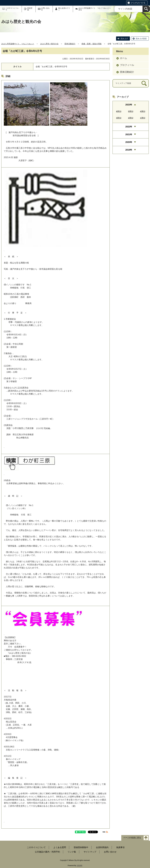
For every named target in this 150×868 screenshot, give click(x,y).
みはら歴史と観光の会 (49, 44)
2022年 (129, 127)
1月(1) (143, 118)
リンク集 (72, 852)
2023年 (129, 105)
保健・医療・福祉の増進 (92, 44)
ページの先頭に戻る (132, 838)
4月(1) (143, 111)
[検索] (146, 9)
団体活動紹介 (70, 44)
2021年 (129, 134)
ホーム (123, 58)
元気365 (80, 866)
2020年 (129, 142)
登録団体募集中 (81, 847)
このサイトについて (12, 9)
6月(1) (119, 111)
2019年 (129, 150)
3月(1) (119, 118)
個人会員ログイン (64, 9)
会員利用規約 (102, 847)
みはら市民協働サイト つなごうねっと (18, 44)
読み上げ (124, 39)
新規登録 (30, 9)
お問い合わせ (45, 9)
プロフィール (127, 65)
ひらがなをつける (138, 3)
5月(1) (131, 111)
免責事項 (120, 847)
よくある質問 (60, 847)
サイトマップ (90, 852)
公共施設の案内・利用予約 (47, 852)
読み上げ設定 (141, 39)
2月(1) (131, 118)
